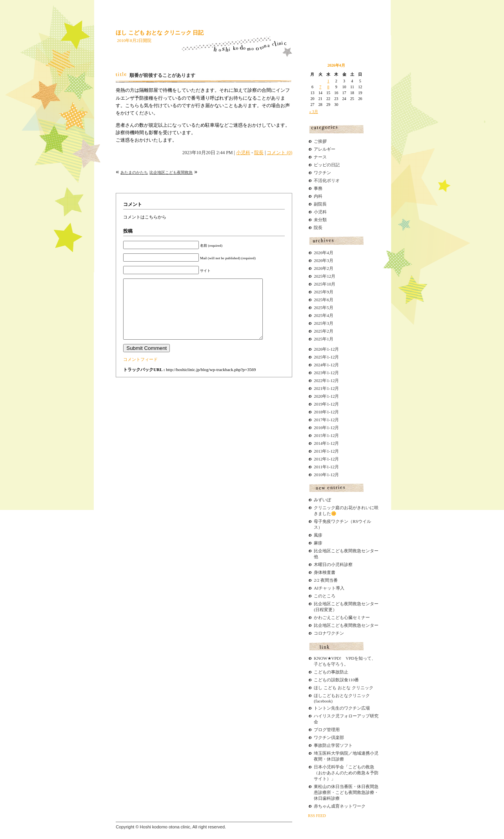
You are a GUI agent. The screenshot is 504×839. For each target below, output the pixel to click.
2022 (318, 380)
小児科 (243, 153)
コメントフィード (140, 371)
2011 (318, 467)
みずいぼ (322, 500)
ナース (320, 157)
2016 (318, 428)
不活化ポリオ (327, 180)
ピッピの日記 (327, 165)
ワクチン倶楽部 (329, 737)
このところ (325, 596)
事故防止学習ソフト (333, 745)
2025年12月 (325, 276)
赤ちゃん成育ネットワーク (340, 806)
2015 (318, 435)
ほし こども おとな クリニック (343, 688)
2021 (318, 388)
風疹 (318, 535)
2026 (318, 349)
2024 (318, 365)
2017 (318, 420)
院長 (259, 153)
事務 (318, 188)
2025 (318, 357)
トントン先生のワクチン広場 (342, 708)
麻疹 (318, 543)
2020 (318, 396)
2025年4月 (324, 315)
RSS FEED (317, 816)
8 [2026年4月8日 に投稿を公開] (328, 87)
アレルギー (325, 149)
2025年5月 (324, 308)
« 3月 (314, 112)
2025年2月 (324, 331)
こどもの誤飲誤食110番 (336, 680)
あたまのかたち (134, 172)
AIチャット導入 (329, 588)
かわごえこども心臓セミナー (342, 617)
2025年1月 (324, 339)
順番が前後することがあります (162, 75)
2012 (318, 459)
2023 (318, 373)
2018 (318, 412)
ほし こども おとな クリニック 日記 (160, 33)
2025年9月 (324, 292)
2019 (318, 404)
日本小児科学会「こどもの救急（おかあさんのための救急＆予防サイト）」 (346, 773)
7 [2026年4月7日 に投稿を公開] (320, 87)
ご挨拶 (320, 141)
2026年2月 (324, 268)
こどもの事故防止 (331, 672)
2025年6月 (324, 300)
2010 (318, 475)
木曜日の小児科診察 (333, 564)
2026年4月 (324, 253)
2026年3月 (324, 260)
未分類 (320, 220)
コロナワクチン (329, 633)
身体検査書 (325, 572)
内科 (318, 196)
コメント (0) (279, 153)
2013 (318, 451)
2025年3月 (324, 323)
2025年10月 (325, 284)
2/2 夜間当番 (326, 580)
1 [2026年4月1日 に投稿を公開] (328, 81)
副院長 (320, 204)
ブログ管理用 (327, 730)
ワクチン (322, 173)
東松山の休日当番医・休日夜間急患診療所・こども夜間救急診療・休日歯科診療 (346, 792)
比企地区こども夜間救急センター (346, 625)
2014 (318, 443)
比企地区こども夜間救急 (171, 172)
